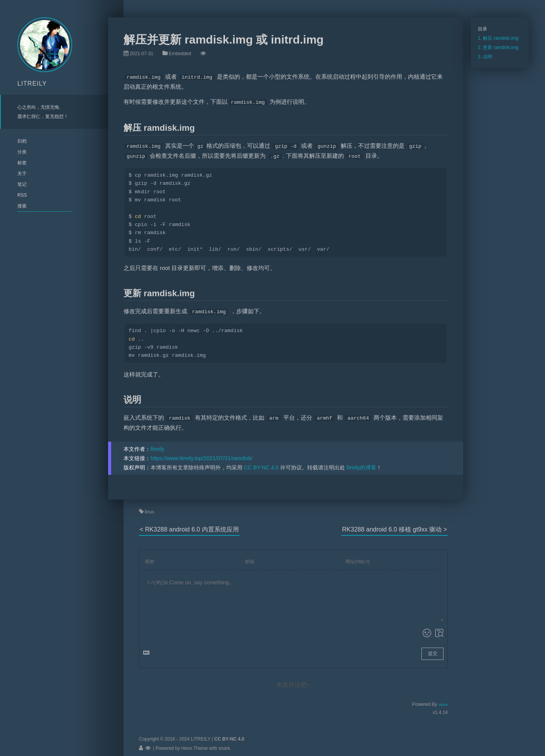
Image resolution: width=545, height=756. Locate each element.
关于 (22, 174)
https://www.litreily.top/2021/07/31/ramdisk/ (201, 454)
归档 (22, 141)
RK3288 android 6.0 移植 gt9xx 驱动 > (394, 525)
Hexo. (187, 744)
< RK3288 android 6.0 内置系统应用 (189, 525)
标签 (22, 163)
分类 (22, 152)
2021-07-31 (141, 54)
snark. (224, 744)
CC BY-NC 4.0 (261, 463)
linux (150, 507)
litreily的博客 (361, 463)
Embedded (180, 54)
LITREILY (32, 84)
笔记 (22, 184)
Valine (443, 700)
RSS (22, 195)
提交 (433, 649)
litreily (157, 444)
